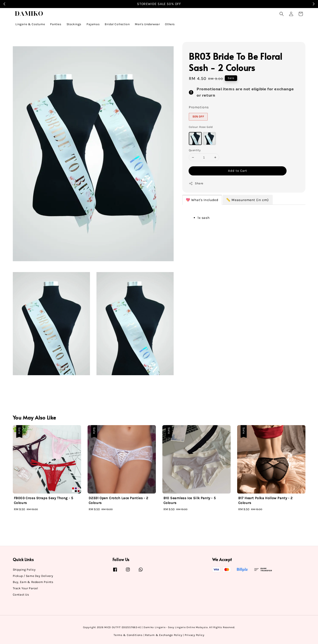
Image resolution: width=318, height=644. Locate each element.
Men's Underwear (147, 24)
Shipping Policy (24, 570)
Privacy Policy (195, 635)
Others (170, 24)
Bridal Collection (117, 24)
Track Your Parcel (25, 588)
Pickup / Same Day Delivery (33, 576)
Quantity (195, 150)
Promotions (199, 107)
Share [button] (196, 183)
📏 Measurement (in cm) (247, 200)
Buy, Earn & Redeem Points (33, 582)
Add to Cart (238, 171)
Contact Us (21, 595)
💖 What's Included (202, 200)
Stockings (74, 24)
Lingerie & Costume (30, 24)
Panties (56, 24)
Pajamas (93, 24)
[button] (282, 14)
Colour (201, 127)
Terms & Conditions (128, 635)
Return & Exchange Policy (164, 635)
